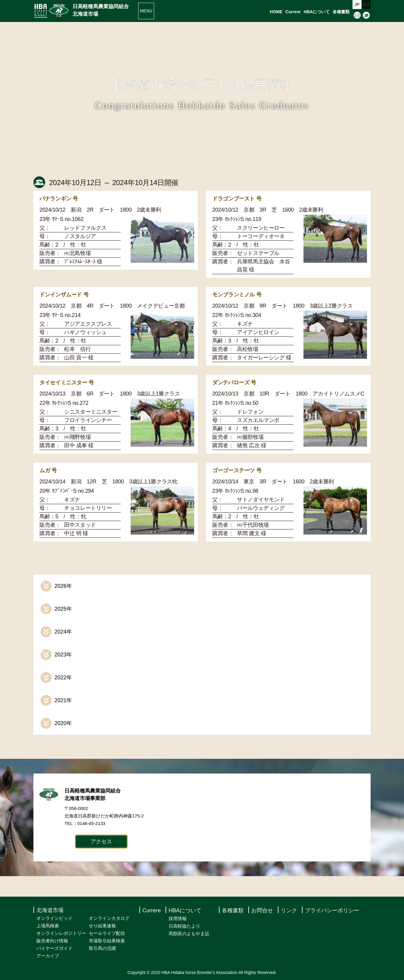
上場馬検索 (48, 926)
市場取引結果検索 (107, 941)
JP (357, 4)
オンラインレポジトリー (61, 933)
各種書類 (341, 12)
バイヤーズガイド (54, 948)
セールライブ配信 (107, 933)
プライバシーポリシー (332, 910)
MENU (146, 11)
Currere (293, 12)
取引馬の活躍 (102, 948)
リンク (289, 910)
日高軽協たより (184, 926)
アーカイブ (48, 956)
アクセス (101, 842)
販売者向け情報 (52, 941)
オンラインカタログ (109, 918)
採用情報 (178, 918)
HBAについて (317, 12)
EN (366, 4)
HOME (276, 12)
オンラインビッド (54, 918)
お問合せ (262, 910)
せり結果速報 (102, 926)
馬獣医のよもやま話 (189, 933)
